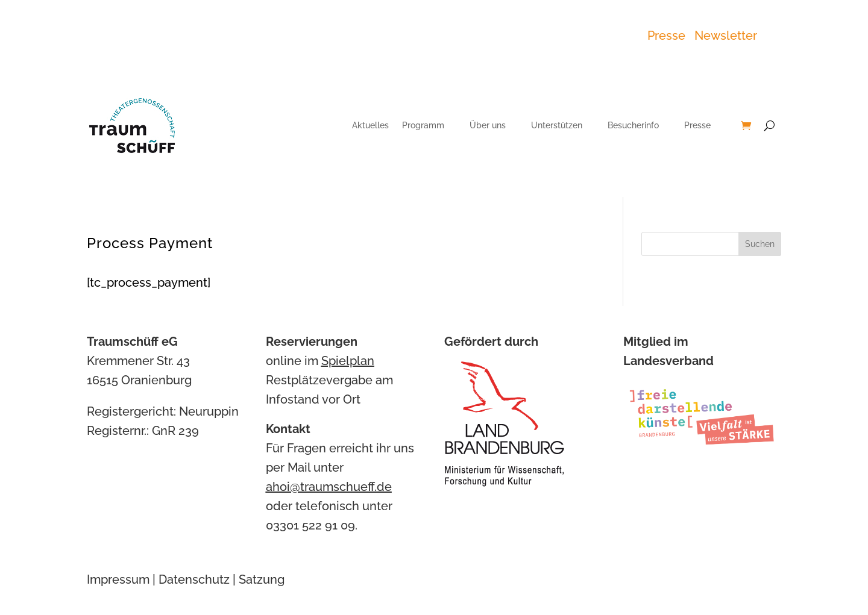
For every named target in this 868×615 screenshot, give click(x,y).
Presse (669, 36)
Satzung (262, 579)
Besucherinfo (633, 125)
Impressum (118, 579)
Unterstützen (557, 125)
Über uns (488, 125)
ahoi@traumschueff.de (329, 487)
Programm (423, 125)
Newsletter (726, 36)
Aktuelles (370, 125)
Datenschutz (194, 579)
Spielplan (348, 361)
